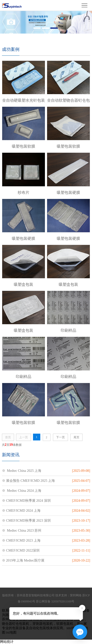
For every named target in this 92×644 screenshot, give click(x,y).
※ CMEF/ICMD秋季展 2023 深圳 (26, 521)
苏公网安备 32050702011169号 (55, 601)
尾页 (76, 437)
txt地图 (11, 632)
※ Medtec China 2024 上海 (22, 491)
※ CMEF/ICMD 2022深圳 (21, 550)
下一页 (60, 437)
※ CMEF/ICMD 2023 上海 (21, 541)
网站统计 (7, 642)
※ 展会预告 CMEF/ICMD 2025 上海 (29, 481)
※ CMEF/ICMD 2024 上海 (21, 511)
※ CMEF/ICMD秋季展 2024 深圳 (26, 501)
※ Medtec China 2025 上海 (22, 471)
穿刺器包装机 (43, 624)
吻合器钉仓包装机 (16, 624)
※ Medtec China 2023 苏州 (22, 531)
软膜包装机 (65, 624)
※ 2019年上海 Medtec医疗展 (23, 560)
